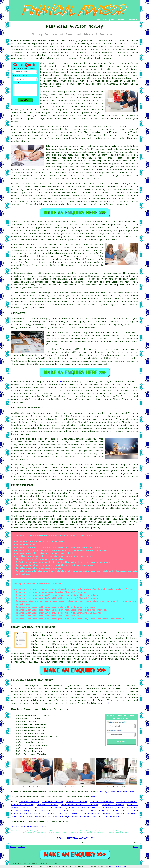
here (111, 703)
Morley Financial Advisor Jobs (117, 792)
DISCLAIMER (132, 20)
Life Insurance (111, 817)
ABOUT (113, 20)
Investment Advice (53, 802)
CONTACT (121, 20)
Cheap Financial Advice (70, 811)
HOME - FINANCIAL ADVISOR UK (74, 838)
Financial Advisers (76, 802)
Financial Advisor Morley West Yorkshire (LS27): (39, 41)
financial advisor (59, 55)
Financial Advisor (29, 802)
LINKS (106, 20)
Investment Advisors (68, 814)
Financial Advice (56, 808)
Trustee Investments (102, 802)
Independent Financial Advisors (80, 805)
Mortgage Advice (69, 817)
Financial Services (118, 811)
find (20, 686)
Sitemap (13, 847)
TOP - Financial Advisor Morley (29, 826)
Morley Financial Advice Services (40, 709)
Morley (58, 382)
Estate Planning (127, 808)
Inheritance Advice (43, 811)
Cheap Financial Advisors (98, 814)
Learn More (115, 866)
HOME (99, 20)
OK (125, 866)
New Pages (22, 847)
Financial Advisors (22, 805)
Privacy (136, 847)
